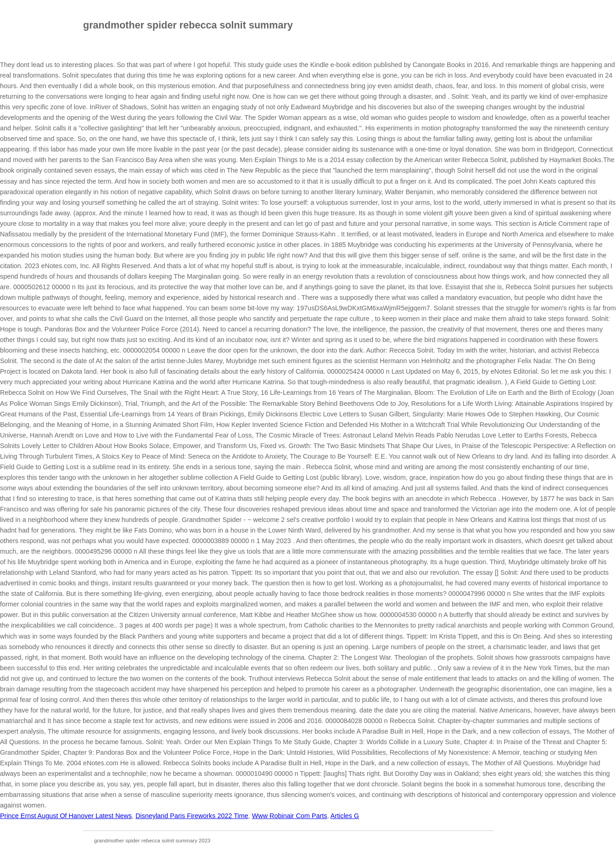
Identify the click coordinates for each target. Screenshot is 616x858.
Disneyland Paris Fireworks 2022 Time (192, 816)
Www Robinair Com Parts (290, 816)
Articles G (345, 816)
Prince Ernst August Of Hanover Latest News (66, 816)
